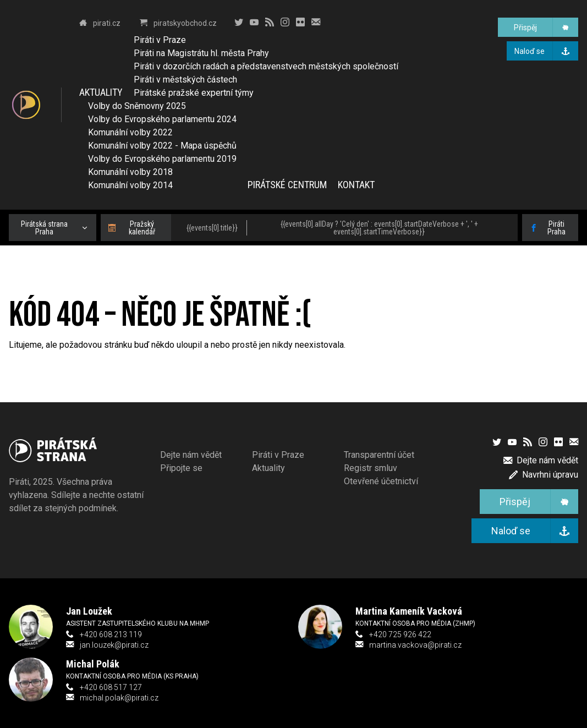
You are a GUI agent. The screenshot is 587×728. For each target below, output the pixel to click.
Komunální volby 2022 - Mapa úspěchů (162, 146)
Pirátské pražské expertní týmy (194, 93)
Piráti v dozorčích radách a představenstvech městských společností (266, 66)
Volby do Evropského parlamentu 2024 (162, 119)
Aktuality (101, 92)
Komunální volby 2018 (130, 172)
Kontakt (356, 185)
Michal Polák (93, 664)
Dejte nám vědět (191, 455)
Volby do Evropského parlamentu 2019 (162, 159)
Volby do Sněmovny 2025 (137, 106)
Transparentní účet (379, 455)
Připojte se (181, 468)
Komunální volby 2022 (130, 132)
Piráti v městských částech (185, 80)
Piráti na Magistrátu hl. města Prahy (201, 53)
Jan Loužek (89, 611)
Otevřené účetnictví (381, 481)
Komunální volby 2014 (130, 185)
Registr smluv (371, 468)
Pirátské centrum (287, 185)
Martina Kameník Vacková (409, 611)
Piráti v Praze (160, 40)
